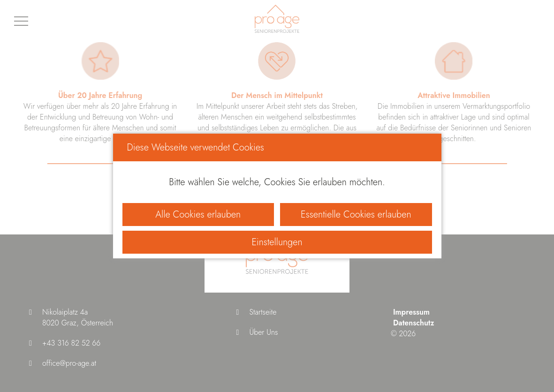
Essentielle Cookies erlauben (356, 215)
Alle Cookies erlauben (198, 215)
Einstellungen (277, 242)
